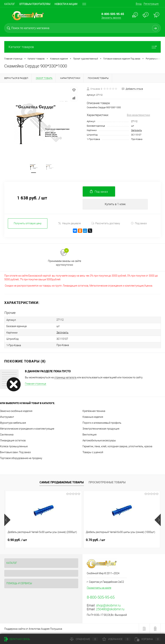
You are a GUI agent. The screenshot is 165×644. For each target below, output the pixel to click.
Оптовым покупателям (35, 4)
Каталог (10, 4)
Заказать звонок (111, 18)
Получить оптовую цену (28, 224)
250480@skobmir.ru (110, 609)
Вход (139, 4)
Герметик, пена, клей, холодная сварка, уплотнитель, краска (117, 446)
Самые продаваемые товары (62, 482)
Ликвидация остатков (13, 440)
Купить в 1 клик (115, 205)
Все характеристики (138, 115)
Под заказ (139, 224)
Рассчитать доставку (106, 224)
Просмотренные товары (107, 482)
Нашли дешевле (69, 224)
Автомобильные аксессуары (99, 440)
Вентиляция (90, 435)
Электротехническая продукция (101, 429)
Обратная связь (17, 639)
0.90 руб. (17, 540)
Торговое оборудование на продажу (21, 458)
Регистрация (151, 4)
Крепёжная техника (94, 411)
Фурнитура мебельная (13, 423)
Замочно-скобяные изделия (16, 411)
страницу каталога (65, 377)
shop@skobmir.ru (108, 605)
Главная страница (36, 384)
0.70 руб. (69, 540)
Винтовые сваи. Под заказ (15, 452)
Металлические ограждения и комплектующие (27, 429)
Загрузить (136, 130)
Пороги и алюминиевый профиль (102, 423)
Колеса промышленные (14, 446)
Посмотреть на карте (99, 588)
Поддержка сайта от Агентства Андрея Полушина (33, 629)
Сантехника (7, 435)
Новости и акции (66, 4)
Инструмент (7, 417)
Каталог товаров (82, 47)
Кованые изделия (93, 417)
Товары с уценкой (93, 452)
